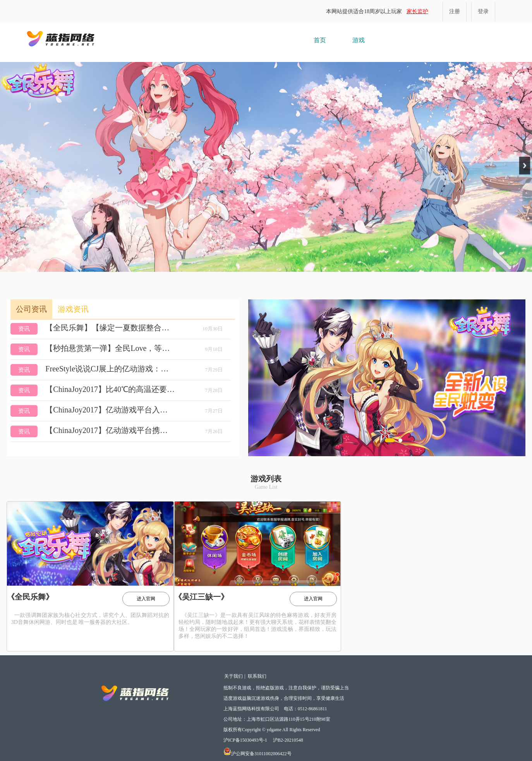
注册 (455, 11)
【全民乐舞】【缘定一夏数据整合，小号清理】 (110, 328)
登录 (483, 11)
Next (525, 165)
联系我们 (257, 676)
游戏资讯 (73, 309)
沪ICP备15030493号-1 (245, 740)
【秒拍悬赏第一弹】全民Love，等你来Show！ (110, 348)
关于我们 (233, 676)
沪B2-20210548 (288, 740)
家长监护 (417, 11)
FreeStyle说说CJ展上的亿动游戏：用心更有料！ (110, 369)
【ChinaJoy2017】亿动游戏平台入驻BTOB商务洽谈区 (110, 410)
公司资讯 (31, 309)
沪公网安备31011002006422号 (257, 754)
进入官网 (146, 599)
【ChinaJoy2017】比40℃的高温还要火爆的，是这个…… (110, 389)
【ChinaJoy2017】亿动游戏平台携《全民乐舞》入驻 (110, 430)
